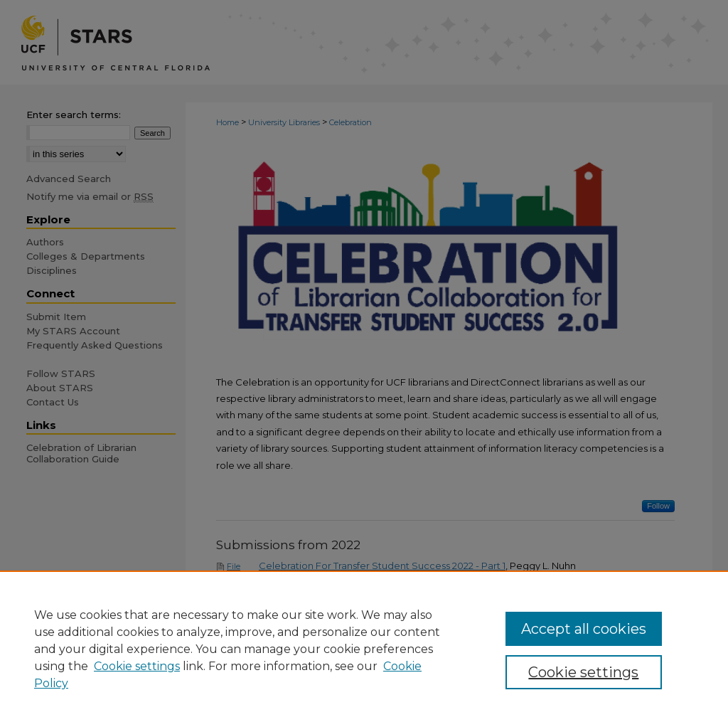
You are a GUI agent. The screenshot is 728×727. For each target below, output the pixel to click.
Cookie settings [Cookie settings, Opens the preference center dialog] (583, 672)
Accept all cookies (584, 629)
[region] (364, 649)
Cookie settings (137, 666)
